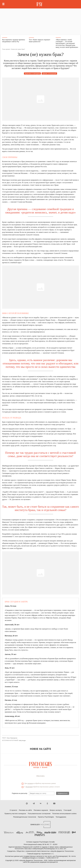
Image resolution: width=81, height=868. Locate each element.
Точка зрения (6, 49)
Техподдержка (61, 817)
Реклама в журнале (41, 810)
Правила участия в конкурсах (15, 814)
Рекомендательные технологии (25, 817)
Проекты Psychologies (46, 817)
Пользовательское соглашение (39, 814)
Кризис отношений (49, 73)
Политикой (29, 787)
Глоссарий (67, 810)
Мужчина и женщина (32, 73)
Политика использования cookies (64, 814)
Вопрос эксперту (56, 810)
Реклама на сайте (25, 810)
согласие (30, 783)
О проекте (13, 810)
